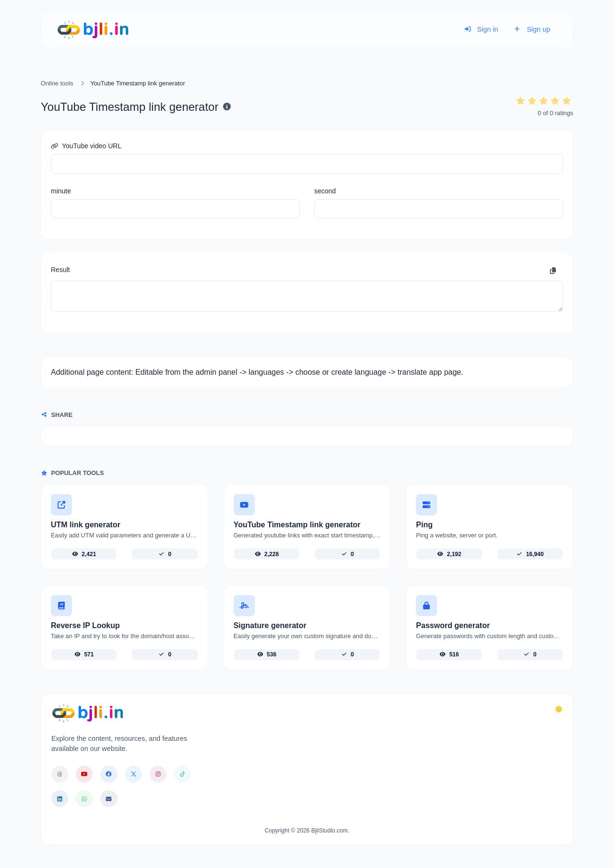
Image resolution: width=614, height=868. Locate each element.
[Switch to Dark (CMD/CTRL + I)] (559, 710)
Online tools (57, 83)
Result (60, 270)
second (325, 191)
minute (61, 191)
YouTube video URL (86, 146)
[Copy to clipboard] (553, 271)
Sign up (532, 29)
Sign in (481, 29)
